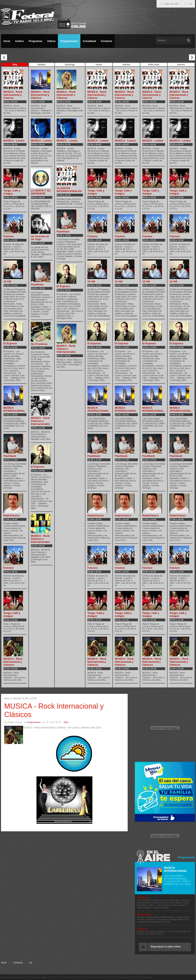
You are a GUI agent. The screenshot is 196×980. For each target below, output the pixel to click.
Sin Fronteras (39, 344)
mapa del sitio (171, 4)
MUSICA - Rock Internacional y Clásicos (13, 662)
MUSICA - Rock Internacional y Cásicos (13, 95)
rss (31, 963)
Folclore (9, 236)
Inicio (4, 963)
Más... (67, 722)
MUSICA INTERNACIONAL (14, 409)
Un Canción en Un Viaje (40, 238)
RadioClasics (12, 515)
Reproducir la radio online (166, 947)
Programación (187, 857)
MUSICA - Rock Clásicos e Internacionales (40, 421)
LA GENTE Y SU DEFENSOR (41, 192)
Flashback (10, 456)
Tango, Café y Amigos (12, 192)
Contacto (18, 963)
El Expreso (10, 343)
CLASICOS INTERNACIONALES (69, 190)
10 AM (7, 281)
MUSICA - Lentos (14, 141)
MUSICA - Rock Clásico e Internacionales (66, 349)
